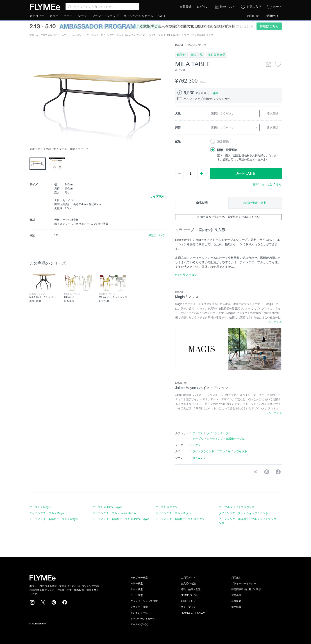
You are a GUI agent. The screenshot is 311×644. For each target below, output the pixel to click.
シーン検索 (137, 595)
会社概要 (236, 601)
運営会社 (236, 595)
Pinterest (54, 602)
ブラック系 (224, 451)
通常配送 (223, 142)
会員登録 (186, 7)
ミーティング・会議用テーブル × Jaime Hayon (121, 519)
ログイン (203, 7)
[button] (33, 94)
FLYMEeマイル (189, 595)
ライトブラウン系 (203, 451)
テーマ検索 (137, 589)
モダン (197, 445)
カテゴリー (37, 16)
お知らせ (253, 16)
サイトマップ (188, 607)
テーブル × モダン (167, 507)
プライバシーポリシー (244, 583)
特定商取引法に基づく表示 (246, 589)
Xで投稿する (255, 472)
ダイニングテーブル (111, 35)
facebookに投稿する (278, 472)
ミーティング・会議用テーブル (226, 439)
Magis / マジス (197, 45)
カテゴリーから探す (72, 35)
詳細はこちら (269, 26)
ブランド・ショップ (105, 16)
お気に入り (254, 7)
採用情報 (236, 607)
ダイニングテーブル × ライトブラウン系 (243, 513)
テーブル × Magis (40, 507)
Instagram (32, 602)
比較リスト (228, 7)
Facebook (65, 602)
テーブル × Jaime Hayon (107, 507)
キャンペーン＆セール (138, 16)
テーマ (68, 16)
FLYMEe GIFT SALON (193, 613)
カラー (54, 16)
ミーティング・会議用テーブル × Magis (54, 519)
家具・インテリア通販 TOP (43, 35)
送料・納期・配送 (191, 589)
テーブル (91, 35)
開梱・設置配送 (227, 150)
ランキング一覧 (139, 613)
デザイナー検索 (139, 607)
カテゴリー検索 (139, 578)
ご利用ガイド (273, 16)
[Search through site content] (102, 7)
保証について (157, 235)
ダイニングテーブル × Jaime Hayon (114, 513)
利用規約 (236, 578)
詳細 (216, 93)
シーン (82, 16)
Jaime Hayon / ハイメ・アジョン (202, 388)
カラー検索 (137, 583)
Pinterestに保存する (267, 472)
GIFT (162, 16)
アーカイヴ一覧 (139, 624)
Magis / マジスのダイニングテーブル (144, 35)
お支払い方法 (188, 583)
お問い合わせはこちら (267, 184)
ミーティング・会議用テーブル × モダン (180, 519)
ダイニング (199, 458)
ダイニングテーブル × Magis (47, 513)
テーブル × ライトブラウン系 (237, 507)
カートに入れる (246, 173)
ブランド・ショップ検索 (144, 601)
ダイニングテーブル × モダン (173, 513)
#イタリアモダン (186, 275)
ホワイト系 (240, 451)
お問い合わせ (188, 601)
